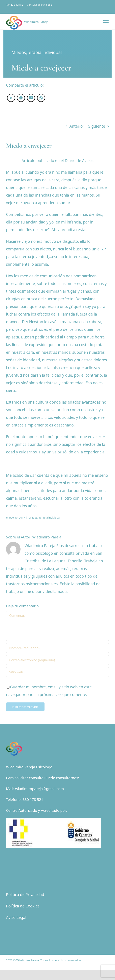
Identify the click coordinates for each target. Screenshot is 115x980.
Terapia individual (44, 53)
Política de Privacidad (25, 895)
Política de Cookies (23, 906)
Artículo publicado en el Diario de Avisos (57, 161)
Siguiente (97, 126)
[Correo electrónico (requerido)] (57, 660)
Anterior (77, 126)
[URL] (57, 672)
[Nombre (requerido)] (57, 648)
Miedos (19, 53)
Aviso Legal (16, 917)
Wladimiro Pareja (47, 537)
